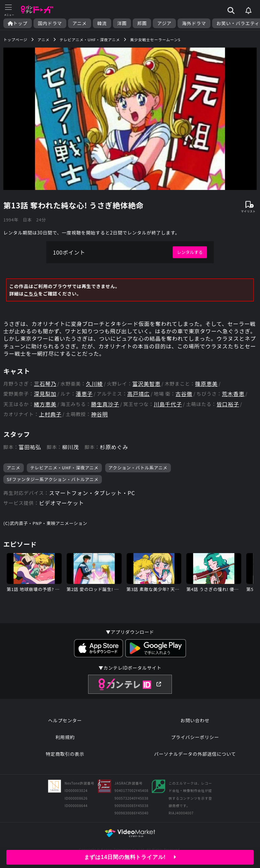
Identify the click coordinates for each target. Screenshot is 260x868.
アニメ (80, 23)
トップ (18, 23)
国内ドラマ (50, 23)
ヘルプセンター (65, 720)
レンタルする (190, 252)
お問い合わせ (195, 720)
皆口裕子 (228, 404)
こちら (31, 293)
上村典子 (50, 414)
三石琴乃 (45, 384)
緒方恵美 (45, 404)
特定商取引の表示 (65, 754)
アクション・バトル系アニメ (138, 468)
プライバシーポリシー (195, 737)
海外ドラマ (194, 23)
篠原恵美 (206, 384)
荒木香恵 (233, 394)
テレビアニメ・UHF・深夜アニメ (64, 468)
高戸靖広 (139, 394)
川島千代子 (168, 404)
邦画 (142, 23)
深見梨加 (45, 394)
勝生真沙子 (105, 404)
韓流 (102, 23)
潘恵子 (84, 394)
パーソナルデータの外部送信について (195, 754)
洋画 (122, 23)
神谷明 (100, 414)
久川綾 (94, 384)
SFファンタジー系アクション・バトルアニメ (53, 479)
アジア (164, 23)
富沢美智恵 (146, 384)
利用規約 (65, 737)
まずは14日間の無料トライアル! (130, 857)
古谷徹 (184, 394)
